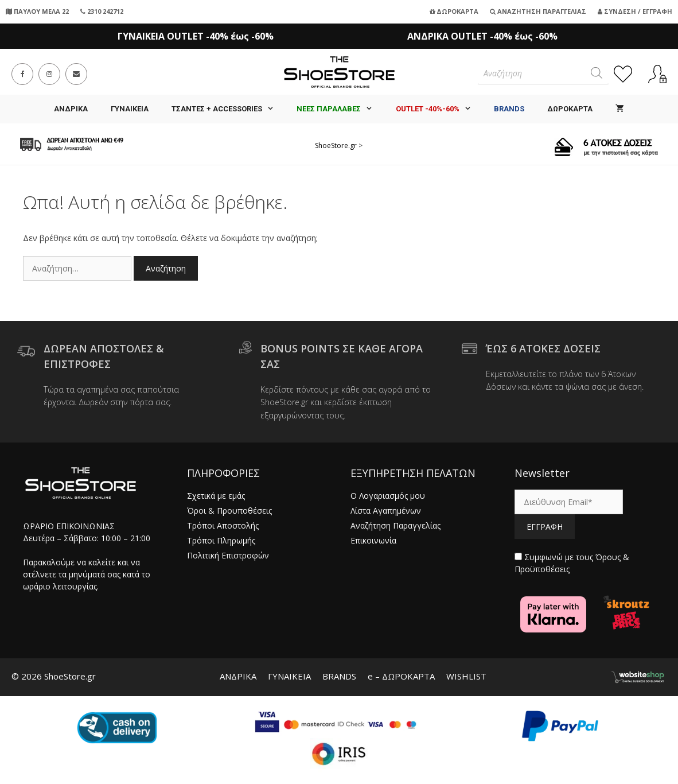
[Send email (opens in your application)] (76, 74)
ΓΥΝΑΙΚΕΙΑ (130, 109)
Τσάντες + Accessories (228, 109)
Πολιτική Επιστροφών (228, 555)
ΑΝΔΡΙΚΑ (71, 109)
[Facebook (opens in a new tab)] (22, 74)
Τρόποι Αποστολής (223, 525)
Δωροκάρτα (454, 11)
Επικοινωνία (373, 540)
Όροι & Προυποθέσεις (229, 511)
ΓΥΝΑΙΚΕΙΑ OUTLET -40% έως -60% (196, 36)
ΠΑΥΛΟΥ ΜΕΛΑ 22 (37, 11)
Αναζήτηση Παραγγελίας (538, 11)
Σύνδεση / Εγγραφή (635, 11)
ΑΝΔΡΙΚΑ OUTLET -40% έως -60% (482, 36)
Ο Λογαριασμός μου (388, 496)
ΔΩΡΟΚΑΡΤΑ (570, 109)
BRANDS (339, 676)
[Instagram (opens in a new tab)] (49, 74)
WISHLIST (466, 676)
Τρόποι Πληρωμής (221, 540)
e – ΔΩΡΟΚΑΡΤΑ (401, 676)
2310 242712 (102, 11)
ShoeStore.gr (336, 145)
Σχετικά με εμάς (216, 496)
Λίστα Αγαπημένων (386, 511)
